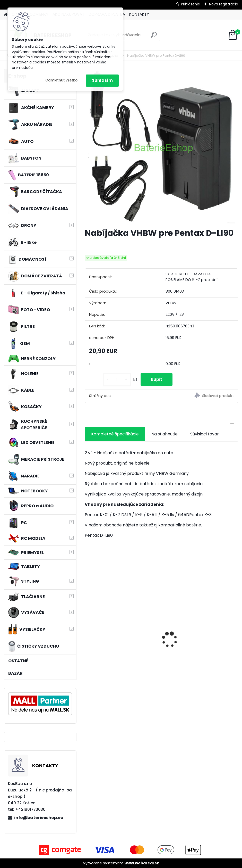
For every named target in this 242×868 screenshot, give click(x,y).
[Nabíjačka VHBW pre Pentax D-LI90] (162, 146)
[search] (154, 37)
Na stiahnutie (165, 434)
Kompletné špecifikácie (115, 434)
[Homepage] (6, 15)
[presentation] (88, 631)
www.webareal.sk (142, 863)
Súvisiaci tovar (205, 434)
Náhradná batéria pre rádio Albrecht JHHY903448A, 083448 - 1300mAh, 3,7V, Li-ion (122, 647)
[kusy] (117, 380)
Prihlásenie (191, 4)
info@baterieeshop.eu (39, 818)
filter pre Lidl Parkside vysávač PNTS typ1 (197, 646)
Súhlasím (102, 80)
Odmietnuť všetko (61, 80)
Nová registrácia (224, 4)
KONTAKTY (139, 14)
